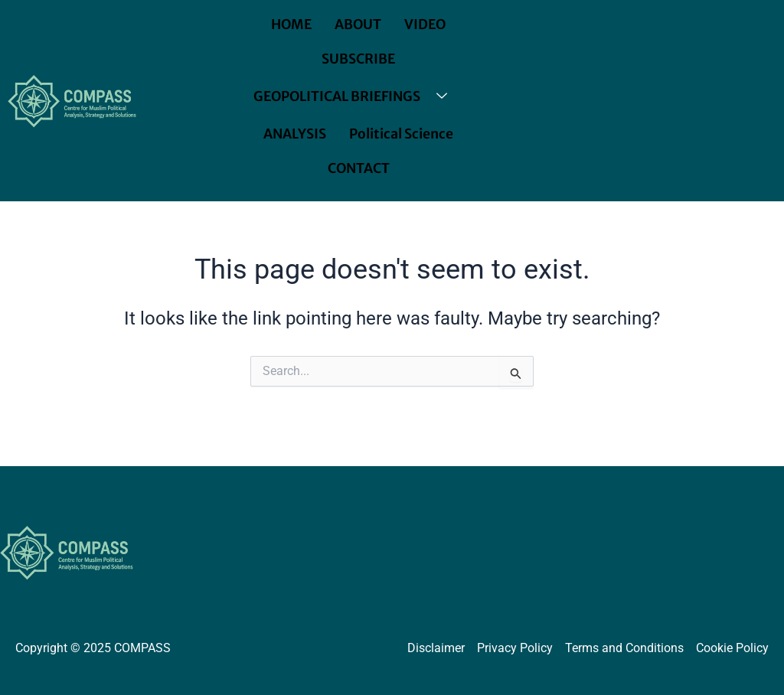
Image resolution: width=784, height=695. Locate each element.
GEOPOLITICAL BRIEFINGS (356, 97)
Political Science (402, 134)
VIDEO (426, 24)
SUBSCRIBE (359, 59)
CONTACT (359, 168)
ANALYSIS (295, 134)
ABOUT (358, 24)
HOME (291, 24)
